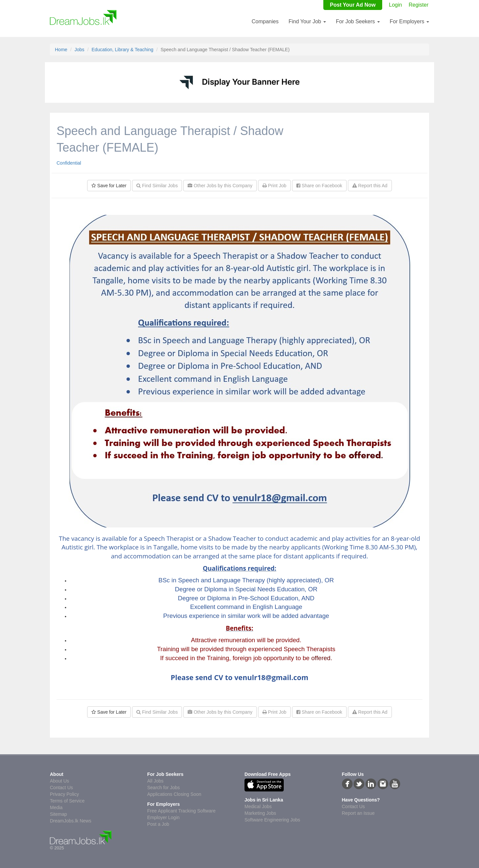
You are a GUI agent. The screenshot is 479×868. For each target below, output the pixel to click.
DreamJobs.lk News (71, 821)
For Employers (409, 21)
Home (61, 50)
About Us (60, 781)
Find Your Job (307, 21)
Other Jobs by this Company (220, 186)
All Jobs (156, 781)
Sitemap (58, 814)
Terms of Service (67, 801)
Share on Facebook (319, 186)
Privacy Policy (64, 794)
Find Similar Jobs (157, 186)
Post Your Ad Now (353, 5)
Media (56, 807)
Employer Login (163, 817)
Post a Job (158, 824)
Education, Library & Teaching (122, 50)
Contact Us (61, 788)
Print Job (274, 186)
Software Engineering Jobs (272, 820)
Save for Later (109, 186)
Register (418, 5)
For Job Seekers (358, 21)
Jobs (80, 50)
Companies (265, 21)
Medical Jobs (258, 806)
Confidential (69, 163)
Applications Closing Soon (174, 794)
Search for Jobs (164, 788)
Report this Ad (370, 186)
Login (395, 5)
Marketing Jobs (260, 813)
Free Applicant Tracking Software (181, 811)
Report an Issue (358, 813)
